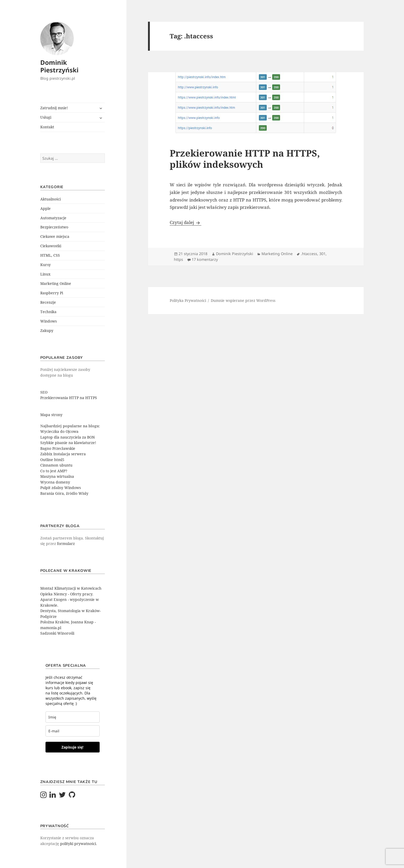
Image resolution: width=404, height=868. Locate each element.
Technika (48, 312)
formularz (66, 544)
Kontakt (47, 127)
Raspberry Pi (52, 293)
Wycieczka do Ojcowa (59, 431)
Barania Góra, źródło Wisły (64, 493)
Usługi (46, 117)
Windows (49, 321)
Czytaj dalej (186, 222)
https (178, 259)
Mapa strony (51, 415)
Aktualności (50, 199)
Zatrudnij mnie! (54, 108)
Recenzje (48, 302)
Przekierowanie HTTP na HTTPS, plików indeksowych (245, 159)
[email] (73, 731)
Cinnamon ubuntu (56, 465)
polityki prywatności (78, 844)
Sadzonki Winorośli (57, 633)
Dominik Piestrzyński (59, 66)
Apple (45, 208)
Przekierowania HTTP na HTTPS (69, 398)
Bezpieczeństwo (54, 227)
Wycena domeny (55, 482)
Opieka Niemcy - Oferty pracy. (67, 594)
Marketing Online (56, 283)
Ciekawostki (51, 246)
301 (322, 254)
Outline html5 (52, 460)
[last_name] (73, 717)
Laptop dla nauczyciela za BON (68, 437)
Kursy (45, 265)
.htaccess (309, 254)
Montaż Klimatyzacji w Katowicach (71, 588)
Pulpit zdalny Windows (61, 488)
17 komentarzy (205, 259)
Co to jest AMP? (54, 471)
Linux (45, 274)
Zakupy (47, 330)
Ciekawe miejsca (55, 236)
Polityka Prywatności (188, 300)
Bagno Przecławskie (58, 448)
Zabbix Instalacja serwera (63, 454)
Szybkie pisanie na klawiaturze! (68, 443)
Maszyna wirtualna (57, 476)
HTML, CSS (50, 255)
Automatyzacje (53, 218)
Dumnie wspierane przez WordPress (243, 300)
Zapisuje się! (72, 747)
